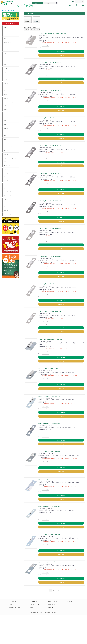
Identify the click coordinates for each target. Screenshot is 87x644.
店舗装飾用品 (7, 210)
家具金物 (6, 177)
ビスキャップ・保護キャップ (10, 102)
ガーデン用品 (7, 181)
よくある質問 (33, 602)
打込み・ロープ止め (8, 199)
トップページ (12, 602)
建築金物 (6, 154)
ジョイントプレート (8, 113)
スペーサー (6, 50)
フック (5, 207)
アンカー (6, 76)
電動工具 (6, 128)
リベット (6, 72)
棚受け (5, 162)
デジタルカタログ (53, 602)
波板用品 (6, 83)
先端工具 (6, 124)
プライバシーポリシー (15, 608)
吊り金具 (6, 80)
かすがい (6, 87)
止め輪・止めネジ (8, 42)
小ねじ (5, 27)
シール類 (6, 173)
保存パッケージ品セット (9, 188)
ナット (5, 35)
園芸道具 (6, 139)
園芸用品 (6, 136)
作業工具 (6, 121)
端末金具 (7, 11)
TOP (3, 11)
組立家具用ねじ (7, 65)
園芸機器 (6, 132)
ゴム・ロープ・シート (9, 169)
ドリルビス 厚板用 (8, 147)
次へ (58, 590)
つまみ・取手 (7, 203)
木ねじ (5, 53)
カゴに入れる (61, 55)
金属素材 (6, 106)
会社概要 (50, 608)
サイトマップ (70, 602)
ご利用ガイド (12, 605)
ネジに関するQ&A (34, 605)
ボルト (5, 31)
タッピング (6, 57)
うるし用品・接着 (8, 192)
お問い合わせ (52, 605)
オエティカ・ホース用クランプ (11, 158)
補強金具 (6, 110)
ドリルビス (6, 68)
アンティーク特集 (8, 214)
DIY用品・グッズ (8, 166)
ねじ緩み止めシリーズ (9, 98)
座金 (5, 38)
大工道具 (6, 117)
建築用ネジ (6, 151)
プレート (12, 11)
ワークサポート (7, 143)
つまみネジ (6, 46)
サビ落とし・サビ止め (9, 196)
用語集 (31, 608)
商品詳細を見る (61, 51)
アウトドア (6, 184)
